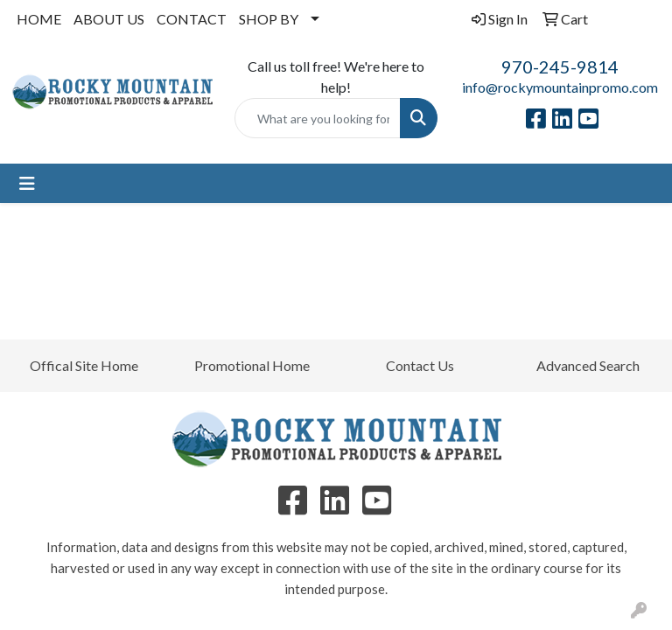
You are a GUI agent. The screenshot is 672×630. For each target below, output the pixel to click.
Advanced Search (588, 365)
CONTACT (192, 19)
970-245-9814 (560, 66)
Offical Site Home (84, 365)
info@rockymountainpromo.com (560, 87)
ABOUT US (109, 19)
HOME (39, 19)
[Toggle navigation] (27, 183)
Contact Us (420, 365)
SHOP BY (269, 19)
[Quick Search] (318, 118)
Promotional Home (252, 365)
